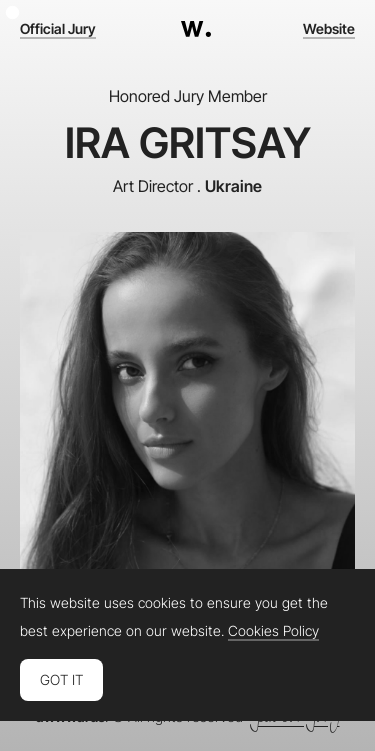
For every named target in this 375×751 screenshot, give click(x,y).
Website (329, 29)
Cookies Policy (273, 631)
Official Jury (58, 29)
